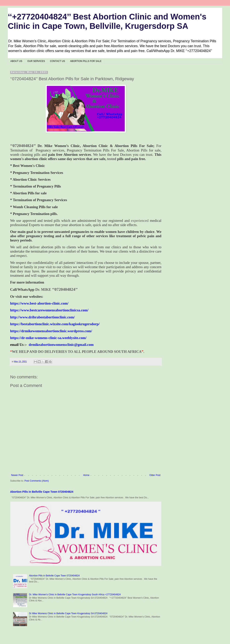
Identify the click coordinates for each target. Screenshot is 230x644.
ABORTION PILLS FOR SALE (86, 61)
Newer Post (17, 475)
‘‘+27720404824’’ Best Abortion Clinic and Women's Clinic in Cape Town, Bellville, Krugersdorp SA (107, 21)
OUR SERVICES (36, 61)
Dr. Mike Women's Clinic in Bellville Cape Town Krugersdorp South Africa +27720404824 (75, 595)
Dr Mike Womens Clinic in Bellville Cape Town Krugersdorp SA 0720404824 (68, 613)
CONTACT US (58, 61)
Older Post (155, 475)
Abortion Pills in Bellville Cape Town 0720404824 (42, 492)
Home (86, 475)
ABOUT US (16, 61)
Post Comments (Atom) (37, 481)
